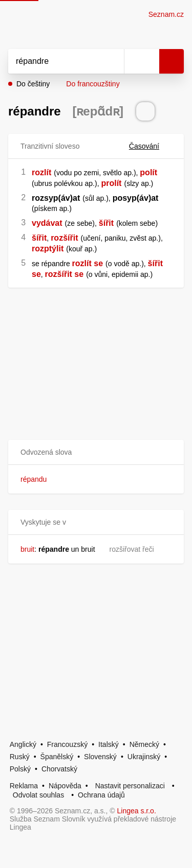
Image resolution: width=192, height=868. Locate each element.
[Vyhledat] (55, 61)
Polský (20, 769)
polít (148, 172)
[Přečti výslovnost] (145, 111)
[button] (96, 452)
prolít (111, 183)
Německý (144, 744)
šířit (106, 223)
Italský (109, 744)
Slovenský (100, 757)
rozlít (41, 172)
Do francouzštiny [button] (93, 84)
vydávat (47, 223)
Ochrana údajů (101, 795)
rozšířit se (65, 274)
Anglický (23, 744)
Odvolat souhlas (38, 795)
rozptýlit (48, 249)
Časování (150, 146)
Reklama (24, 786)
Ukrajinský (144, 757)
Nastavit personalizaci (130, 786)
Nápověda (65, 786)
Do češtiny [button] (33, 84)
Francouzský (67, 744)
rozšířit (64, 238)
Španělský (57, 757)
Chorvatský (59, 769)
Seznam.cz (166, 14)
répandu (34, 479)
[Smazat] (113, 61)
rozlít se (88, 263)
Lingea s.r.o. (137, 811)
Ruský (20, 757)
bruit (27, 549)
